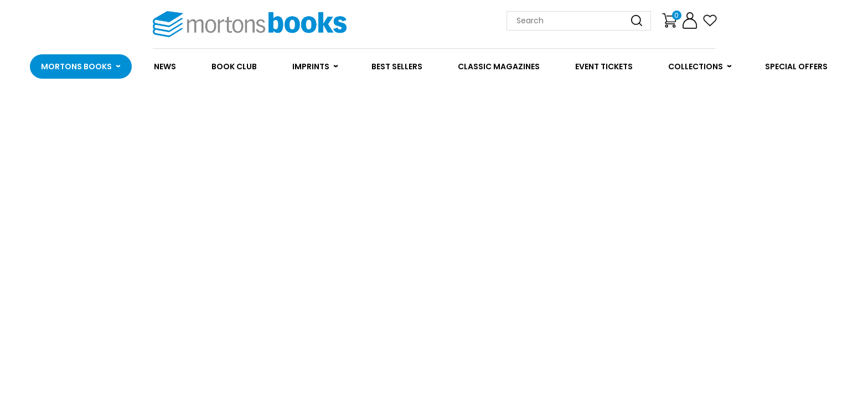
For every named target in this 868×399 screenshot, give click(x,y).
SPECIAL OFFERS (796, 66)
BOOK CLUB (234, 66)
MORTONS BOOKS (76, 66)
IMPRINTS (311, 66)
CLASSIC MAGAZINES (499, 66)
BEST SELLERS (397, 66)
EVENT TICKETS (604, 66)
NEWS (165, 66)
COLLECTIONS (696, 66)
